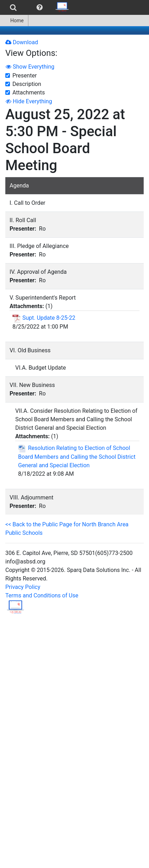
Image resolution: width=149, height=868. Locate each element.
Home (14, 21)
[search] (13, 7)
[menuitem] (13, 7)
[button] (40, 7)
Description (27, 84)
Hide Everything (29, 101)
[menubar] (37, 7)
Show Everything (30, 67)
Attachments (29, 92)
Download (22, 42)
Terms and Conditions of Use (42, 595)
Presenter (25, 76)
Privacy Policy (23, 587)
